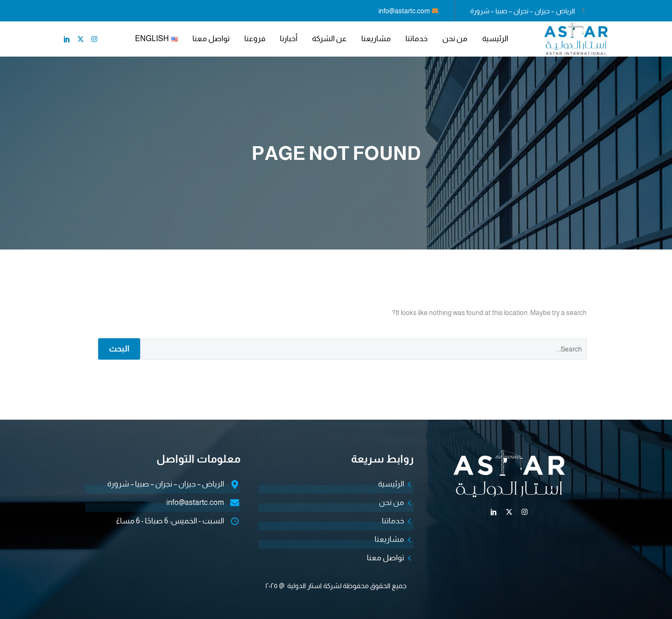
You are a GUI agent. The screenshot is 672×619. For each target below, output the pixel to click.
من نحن (455, 39)
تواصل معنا (211, 39)
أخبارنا (289, 39)
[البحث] (363, 349)
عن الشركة (329, 39)
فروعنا (255, 39)
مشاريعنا (376, 39)
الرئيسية (495, 39)
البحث (119, 349)
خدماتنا (417, 39)
